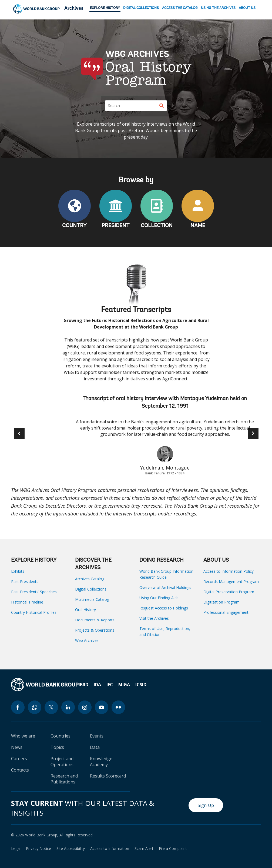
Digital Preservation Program (229, 592)
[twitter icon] (51, 707)
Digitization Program (221, 602)
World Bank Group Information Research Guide (166, 574)
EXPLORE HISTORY (105, 8)
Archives (74, 9)
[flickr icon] (118, 707)
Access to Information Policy (229, 571)
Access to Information (110, 849)
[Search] (136, 106)
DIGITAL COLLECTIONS (141, 8)
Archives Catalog (90, 579)
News (17, 747)
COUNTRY (74, 226)
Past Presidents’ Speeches (34, 592)
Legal (16, 849)
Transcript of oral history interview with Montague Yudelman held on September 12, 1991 (165, 403)
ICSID (141, 685)
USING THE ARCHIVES (218, 8)
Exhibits (18, 571)
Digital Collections (91, 589)
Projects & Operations (95, 630)
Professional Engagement (226, 612)
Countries (61, 736)
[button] (253, 433)
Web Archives (87, 640)
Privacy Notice (38, 849)
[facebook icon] (18, 707)
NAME (198, 226)
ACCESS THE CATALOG (180, 8)
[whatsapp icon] (35, 707)
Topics (57, 747)
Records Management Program (231, 582)
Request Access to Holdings (164, 608)
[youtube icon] (102, 707)
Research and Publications (64, 779)
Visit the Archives (154, 618)
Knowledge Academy (101, 762)
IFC (110, 685)
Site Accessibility (71, 849)
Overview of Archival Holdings (165, 587)
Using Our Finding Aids (159, 598)
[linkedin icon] (68, 707)
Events (97, 736)
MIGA (124, 685)
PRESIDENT (115, 226)
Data (95, 747)
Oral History (85, 610)
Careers (19, 759)
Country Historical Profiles (34, 612)
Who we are (23, 736)
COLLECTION (157, 226)
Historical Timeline (27, 602)
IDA (97, 685)
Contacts (20, 770)
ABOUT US (247, 8)
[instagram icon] (85, 707)
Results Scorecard (108, 776)
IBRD (83, 685)
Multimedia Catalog (92, 599)
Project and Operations (62, 762)
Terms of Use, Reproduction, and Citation (165, 631)
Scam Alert (144, 849)
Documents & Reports (95, 620)
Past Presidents (25, 582)
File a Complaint (173, 849)
